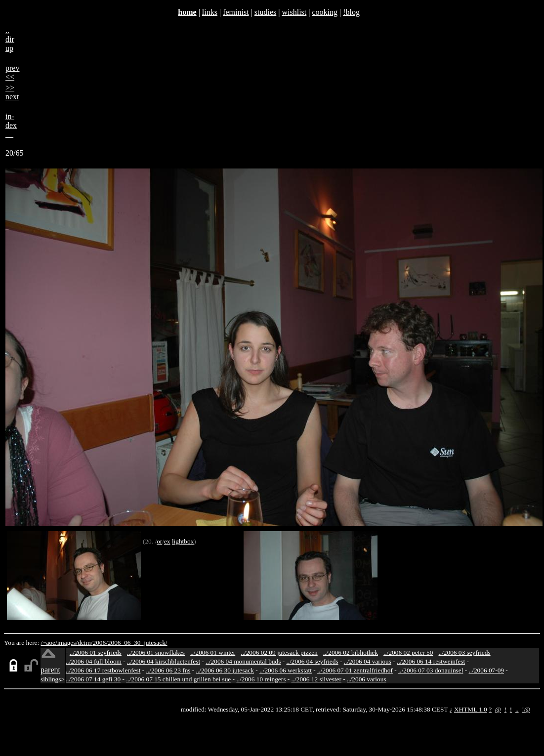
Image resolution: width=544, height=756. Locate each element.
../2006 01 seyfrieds (96, 652)
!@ (526, 709)
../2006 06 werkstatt (286, 670)
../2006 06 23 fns (168, 670)
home (187, 12)
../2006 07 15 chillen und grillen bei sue (178, 679)
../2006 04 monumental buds (243, 661)
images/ (67, 643)
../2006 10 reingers (261, 679)
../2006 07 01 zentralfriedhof (355, 670)
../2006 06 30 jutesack (225, 670)
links (210, 12)
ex (167, 541)
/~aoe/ (49, 643)
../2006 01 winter (213, 652)
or (159, 541)
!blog (351, 12)
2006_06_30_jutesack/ (138, 643)
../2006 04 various (368, 661)
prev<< (12, 72)
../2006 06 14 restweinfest (431, 661)
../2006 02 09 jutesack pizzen (279, 652)
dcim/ (85, 643)
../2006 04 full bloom (94, 661)
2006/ (100, 643)
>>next (12, 92)
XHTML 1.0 (471, 709)
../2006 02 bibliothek (351, 652)
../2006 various (367, 679)
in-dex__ (11, 125)
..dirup (10, 39)
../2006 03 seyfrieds (465, 652)
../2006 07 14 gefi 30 (93, 679)
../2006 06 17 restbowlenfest (103, 670)
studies (265, 12)
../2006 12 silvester (316, 679)
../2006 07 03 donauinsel (431, 670)
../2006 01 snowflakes (156, 652)
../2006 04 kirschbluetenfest (164, 661)
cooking (325, 12)
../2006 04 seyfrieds (312, 661)
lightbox (183, 541)
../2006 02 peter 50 (408, 652)
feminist (236, 12)
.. (517, 709)
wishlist (294, 12)
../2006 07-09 (486, 670)
